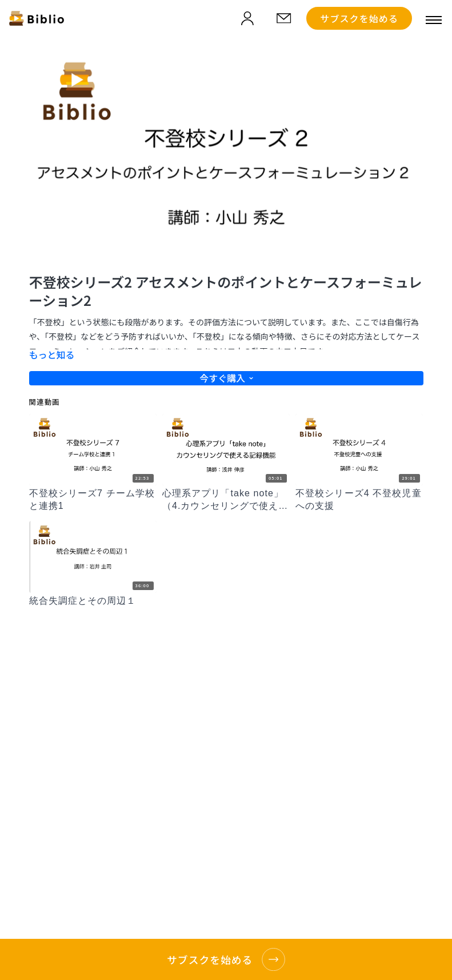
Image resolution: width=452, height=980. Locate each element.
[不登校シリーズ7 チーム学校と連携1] (93, 500)
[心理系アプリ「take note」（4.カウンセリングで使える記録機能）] (226, 500)
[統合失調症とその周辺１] (93, 601)
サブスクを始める (359, 18)
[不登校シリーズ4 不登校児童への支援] (359, 500)
